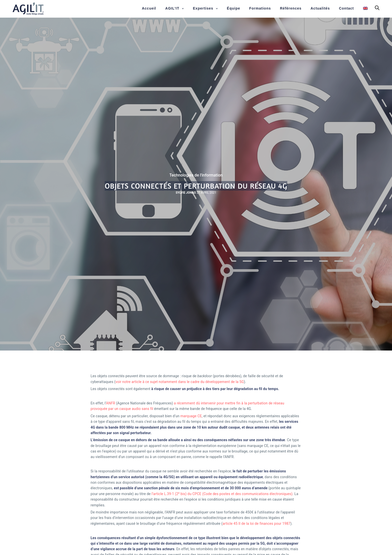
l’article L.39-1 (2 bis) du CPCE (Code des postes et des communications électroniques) (222, 494)
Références (291, 8)
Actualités (320, 8)
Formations (260, 8)
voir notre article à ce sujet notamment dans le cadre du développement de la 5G (180, 382)
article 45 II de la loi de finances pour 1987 (256, 524)
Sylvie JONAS (186, 193)
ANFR (111, 403)
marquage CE (191, 416)
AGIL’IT (172, 8)
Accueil (149, 8)
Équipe (234, 8)
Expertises (203, 8)
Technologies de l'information (196, 175)
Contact (346, 8)
